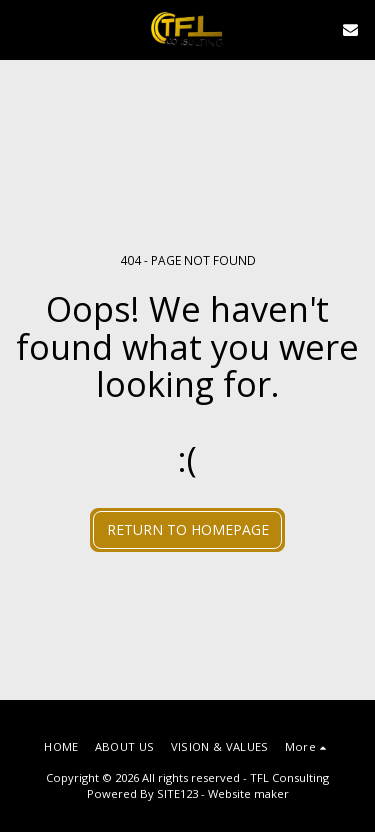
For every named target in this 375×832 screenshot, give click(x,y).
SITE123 (177, 793)
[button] (22, 28)
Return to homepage (188, 529)
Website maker (248, 793)
